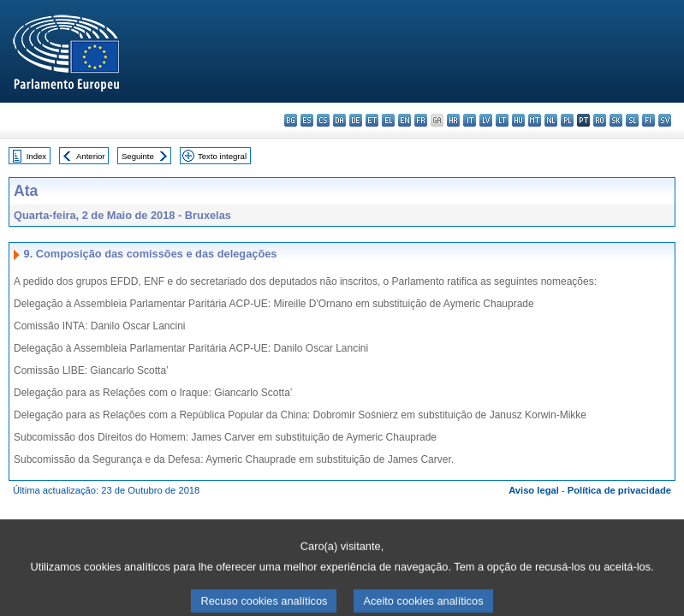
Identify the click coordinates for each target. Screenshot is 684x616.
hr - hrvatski (453, 120)
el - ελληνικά (388, 120)
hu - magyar (518, 120)
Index (36, 156)
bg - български (291, 120)
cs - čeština (323, 120)
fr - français (421, 120)
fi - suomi (648, 120)
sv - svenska (665, 120)
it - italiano (470, 120)
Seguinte (138, 156)
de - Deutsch (356, 120)
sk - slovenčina (616, 120)
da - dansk (339, 120)
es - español (307, 120)
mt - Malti (535, 120)
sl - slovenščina (632, 120)
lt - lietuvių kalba (502, 120)
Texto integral (222, 156)
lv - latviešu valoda (486, 120)
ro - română (600, 120)
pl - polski (567, 120)
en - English (404, 120)
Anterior (91, 156)
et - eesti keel (372, 120)
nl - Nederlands (551, 120)
